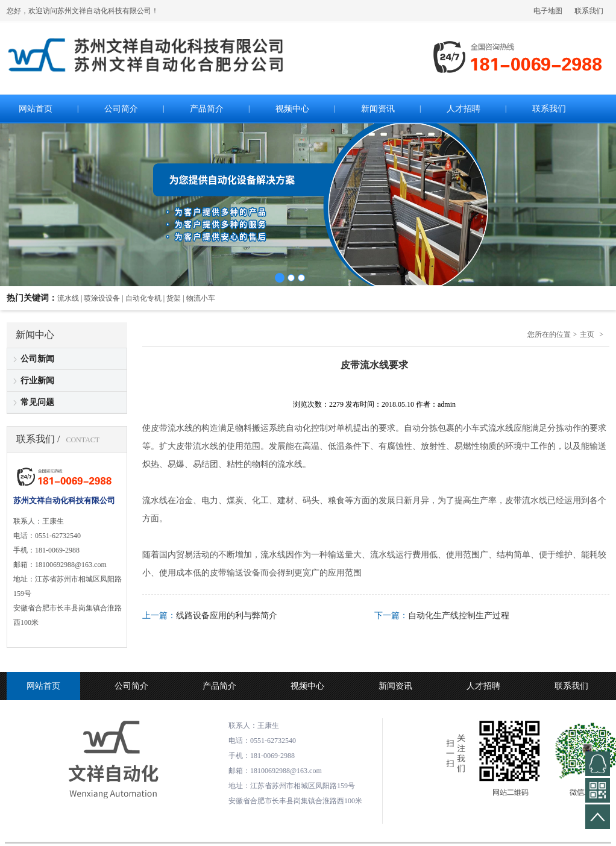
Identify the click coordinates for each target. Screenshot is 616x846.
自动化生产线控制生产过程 (459, 616)
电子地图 (548, 11)
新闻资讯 (395, 686)
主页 (587, 334)
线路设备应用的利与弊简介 (227, 616)
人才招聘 (483, 686)
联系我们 (589, 11)
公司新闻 (37, 359)
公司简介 (131, 686)
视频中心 (307, 686)
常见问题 (37, 402)
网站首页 (43, 686)
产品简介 (219, 686)
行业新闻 (37, 381)
